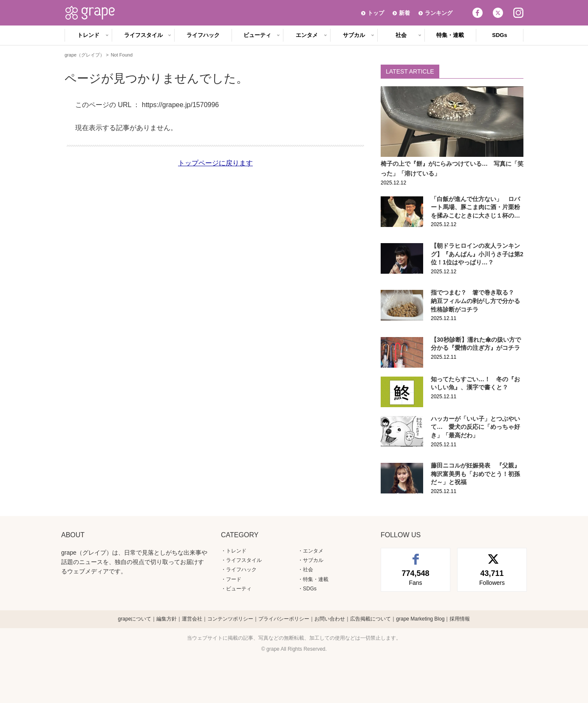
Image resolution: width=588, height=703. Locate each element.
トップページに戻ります (215, 163)
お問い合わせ (330, 619)
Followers (492, 577)
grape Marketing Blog (420, 619)
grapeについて (135, 619)
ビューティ (257, 35)
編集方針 (167, 619)
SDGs (499, 35)
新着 (404, 13)
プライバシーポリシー (284, 619)
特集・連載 (450, 35)
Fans (416, 577)
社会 (401, 35)
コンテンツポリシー (230, 619)
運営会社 (192, 619)
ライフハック (203, 35)
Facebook (478, 13)
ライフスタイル (143, 35)
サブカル (354, 35)
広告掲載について (370, 619)
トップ (376, 13)
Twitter (498, 13)
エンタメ (307, 35)
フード (234, 579)
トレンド (88, 35)
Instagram (518, 13)
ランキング (439, 13)
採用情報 (460, 619)
